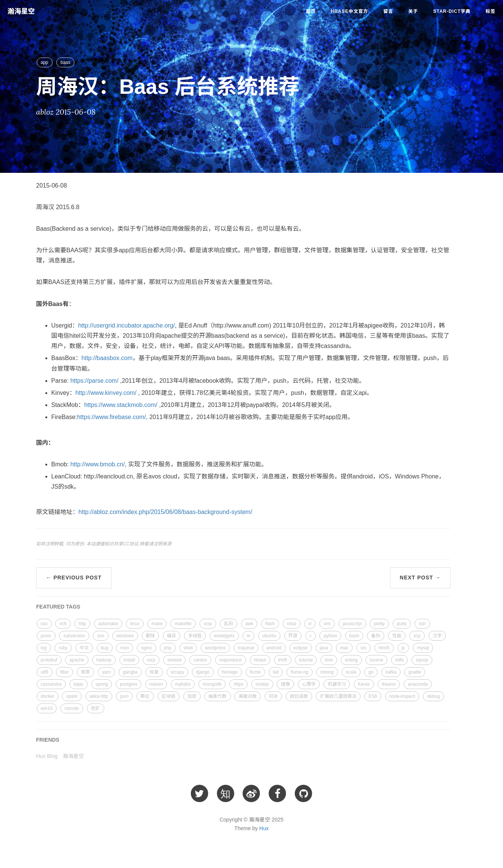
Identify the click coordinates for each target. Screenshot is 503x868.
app (45, 62)
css (44, 624)
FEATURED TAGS (58, 607)
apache (77, 660)
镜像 (285, 684)
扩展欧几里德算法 (338, 696)
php (168, 648)
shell (188, 648)
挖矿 (96, 708)
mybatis (183, 684)
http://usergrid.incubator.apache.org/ (127, 325)
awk (249, 624)
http (82, 624)
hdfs (400, 660)
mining (327, 672)
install (129, 660)
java (324, 648)
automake (108, 624)
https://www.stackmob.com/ (121, 405)
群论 (145, 696)
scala (351, 672)
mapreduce (231, 660)
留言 (388, 11)
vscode (72, 708)
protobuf (49, 660)
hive (329, 660)
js (403, 648)
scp (417, 636)
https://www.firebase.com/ (111, 417)
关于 (413, 11)
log (44, 648)
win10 (47, 708)
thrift (282, 660)
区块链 (169, 696)
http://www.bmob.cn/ (98, 464)
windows (125, 636)
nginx (146, 648)
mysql (423, 648)
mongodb (212, 684)
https (238, 684)
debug (433, 696)
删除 (150, 636)
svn (101, 636)
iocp (151, 660)
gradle (415, 672)
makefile (183, 624)
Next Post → (420, 578)
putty (402, 624)
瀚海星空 (21, 11)
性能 (397, 636)
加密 (192, 696)
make (157, 624)
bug (105, 648)
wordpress (215, 648)
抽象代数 (218, 696)
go (371, 672)
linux (135, 624)
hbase (260, 660)
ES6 (373, 696)
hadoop (104, 660)
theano (389, 684)
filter (64, 672)
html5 (384, 648)
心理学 (309, 684)
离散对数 (248, 696)
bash (354, 636)
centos (200, 660)
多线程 (195, 636)
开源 (293, 636)
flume (255, 672)
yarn (106, 672)
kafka (391, 672)
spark (72, 696)
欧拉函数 (299, 696)
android (274, 648)
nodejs (262, 684)
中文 (84, 648)
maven (156, 684)
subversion (74, 636)
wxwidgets (224, 636)
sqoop (422, 660)
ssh (422, 624)
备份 (376, 636)
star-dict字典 (452, 11)
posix (46, 636)
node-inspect (402, 696)
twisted (174, 660)
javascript (352, 624)
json (124, 696)
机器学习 (337, 684)
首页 (311, 11)
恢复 (154, 672)
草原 (85, 672)
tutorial (306, 660)
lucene (376, 660)
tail (276, 672)
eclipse (301, 648)
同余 (273, 696)
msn (125, 648)
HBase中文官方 (349, 11)
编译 (172, 636)
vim (327, 624)
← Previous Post (74, 578)
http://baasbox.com (107, 358)
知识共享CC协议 (121, 544)
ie (248, 636)
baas (65, 62)
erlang (351, 660)
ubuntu (269, 636)
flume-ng (299, 672)
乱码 (229, 624)
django (203, 672)
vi (310, 624)
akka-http (99, 696)
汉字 (437, 636)
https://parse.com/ (94, 381)
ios (363, 648)
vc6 (63, 624)
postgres (128, 684)
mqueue (246, 648)
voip (208, 624)
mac (344, 648)
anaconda (418, 684)
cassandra (51, 684)
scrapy (177, 672)
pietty (379, 624)
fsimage (230, 672)
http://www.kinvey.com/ (106, 393)
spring (102, 684)
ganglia (130, 672)
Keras (364, 684)
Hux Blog (47, 756)
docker (48, 696)
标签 (491, 11)
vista (292, 624)
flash (270, 624)
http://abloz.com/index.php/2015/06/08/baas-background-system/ (166, 512)
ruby (63, 648)
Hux (264, 828)
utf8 (45, 672)
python (330, 636)
